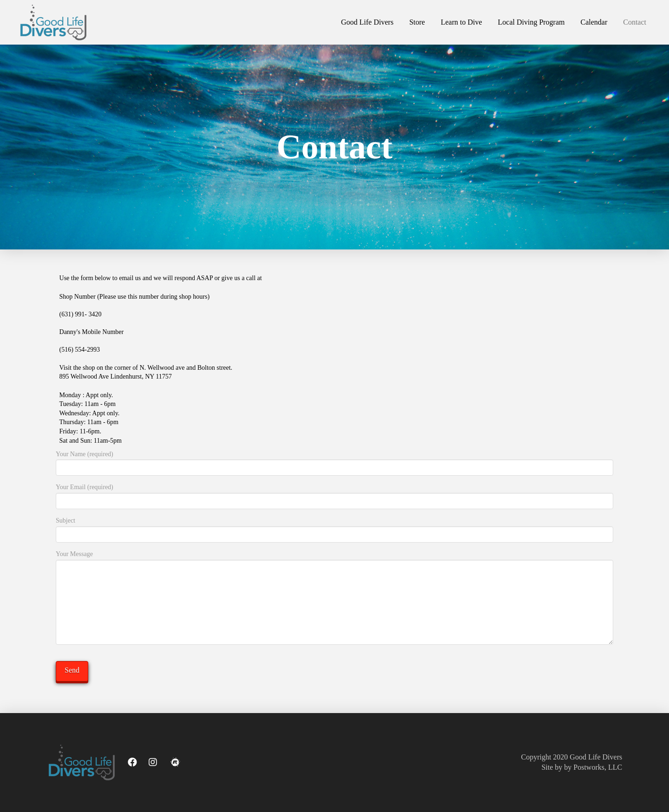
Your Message (334, 560)
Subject (334, 528)
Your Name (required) (334, 462)
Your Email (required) (334, 495)
